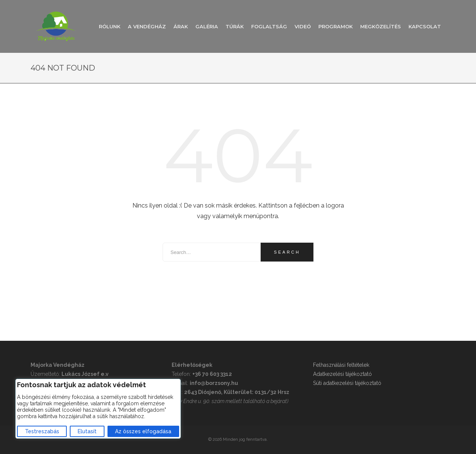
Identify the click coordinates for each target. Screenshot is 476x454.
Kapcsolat (425, 26)
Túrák (235, 26)
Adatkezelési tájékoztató (342, 374)
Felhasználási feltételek (341, 365)
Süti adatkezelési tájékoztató (347, 383)
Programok (336, 26)
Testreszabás (42, 431)
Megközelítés (381, 26)
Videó (303, 26)
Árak (181, 26)
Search (287, 252)
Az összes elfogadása (143, 431)
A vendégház (147, 26)
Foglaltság (269, 26)
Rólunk (110, 26)
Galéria (207, 26)
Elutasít (87, 431)
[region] (98, 409)
